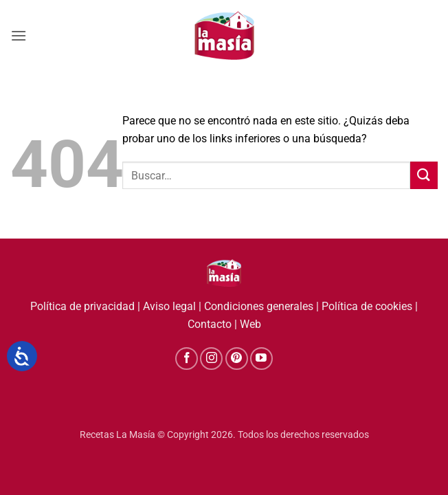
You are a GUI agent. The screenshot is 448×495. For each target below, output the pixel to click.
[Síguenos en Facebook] (187, 359)
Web (250, 324)
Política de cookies (367, 306)
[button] (19, 35)
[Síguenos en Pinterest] (237, 359)
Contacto (210, 324)
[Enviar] (424, 175)
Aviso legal (169, 306)
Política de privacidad (82, 306)
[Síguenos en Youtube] (261, 359)
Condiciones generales (259, 306)
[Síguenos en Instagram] (211, 359)
